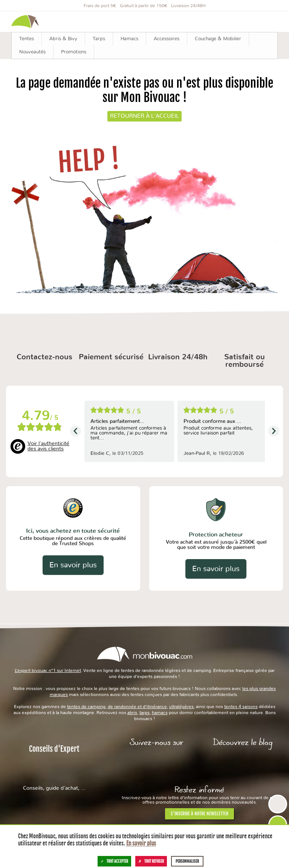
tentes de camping (86, 707)
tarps (144, 713)
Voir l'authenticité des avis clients (48, 446)
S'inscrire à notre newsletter (200, 814)
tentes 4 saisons (241, 707)
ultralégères (181, 707)
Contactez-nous (44, 357)
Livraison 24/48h (178, 357)
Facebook (157, 763)
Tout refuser (151, 861)
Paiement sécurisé (111, 357)
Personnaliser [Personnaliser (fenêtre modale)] (187, 861)
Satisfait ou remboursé (245, 361)
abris (132, 713)
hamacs (160, 713)
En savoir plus (73, 565)
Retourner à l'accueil (144, 116)
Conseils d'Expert (54, 768)
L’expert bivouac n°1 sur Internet (48, 670)
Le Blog (242, 763)
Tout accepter (114, 861)
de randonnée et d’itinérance (137, 707)
